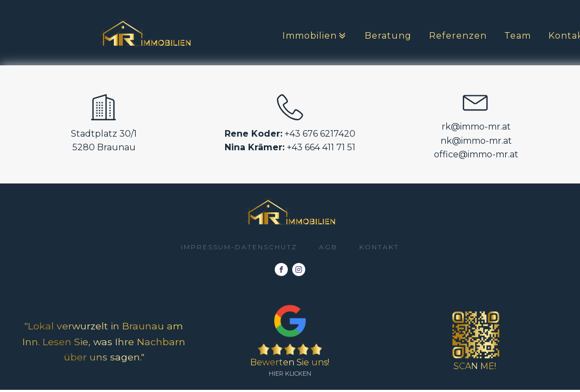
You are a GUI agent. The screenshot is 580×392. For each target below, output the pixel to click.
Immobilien (315, 36)
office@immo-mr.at (476, 154)
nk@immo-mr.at (476, 141)
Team (518, 36)
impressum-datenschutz (239, 247)
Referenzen (458, 36)
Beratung (388, 36)
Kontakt (379, 247)
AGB (328, 247)
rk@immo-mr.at (476, 127)
